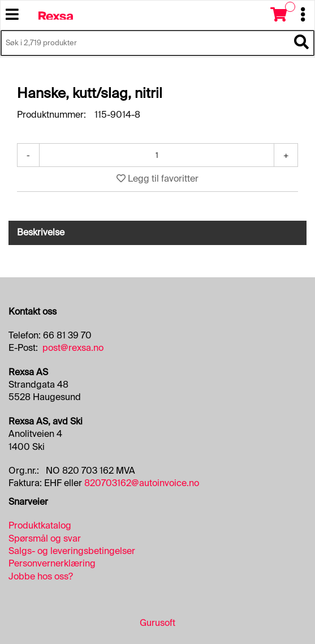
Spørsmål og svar (45, 538)
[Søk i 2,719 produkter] (145, 43)
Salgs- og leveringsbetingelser (72, 551)
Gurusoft (157, 623)
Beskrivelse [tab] (41, 232)
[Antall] (157, 155)
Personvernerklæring (52, 563)
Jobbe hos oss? (41, 576)
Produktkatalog (40, 525)
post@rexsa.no (73, 348)
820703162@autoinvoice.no (142, 483)
